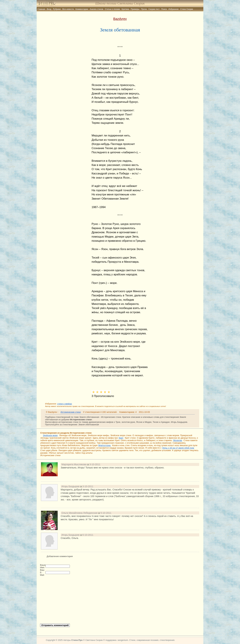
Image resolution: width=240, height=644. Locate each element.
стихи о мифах (64, 404)
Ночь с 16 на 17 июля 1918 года (178, 448)
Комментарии (82, 9)
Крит (121, 438)
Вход (49, 9)
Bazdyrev (120, 19)
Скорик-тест (154, 9)
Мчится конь (104, 445)
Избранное (174, 9)
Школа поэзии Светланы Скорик (120, 3)
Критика (125, 9)
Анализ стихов (96, 9)
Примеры (135, 9)
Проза (144, 9)
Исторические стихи (71, 412)
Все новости (68, 9)
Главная (41, 9)
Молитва (178, 440)
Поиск (164, 9)
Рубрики (57, 9)
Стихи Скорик (187, 9)
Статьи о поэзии (112, 9)
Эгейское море (50, 435)
